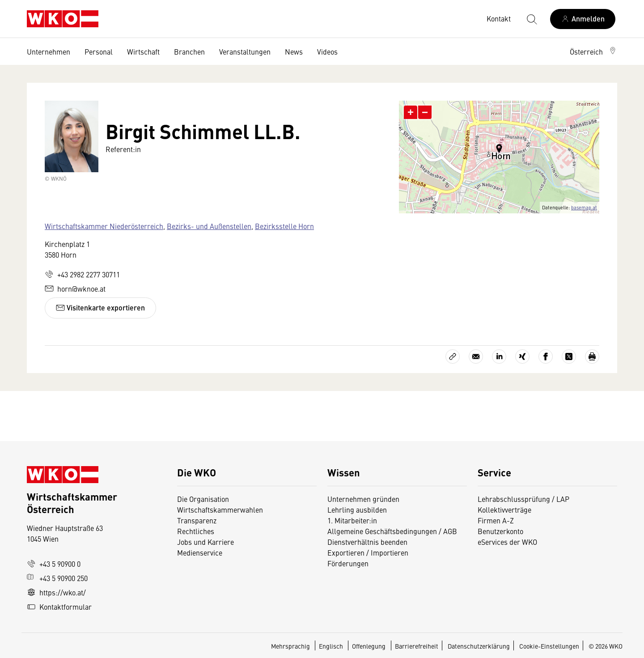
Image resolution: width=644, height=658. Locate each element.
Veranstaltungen (245, 51)
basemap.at (584, 207)
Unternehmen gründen (363, 499)
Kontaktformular (59, 607)
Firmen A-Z (496, 520)
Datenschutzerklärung (479, 646)
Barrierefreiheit (417, 646)
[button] (593, 51)
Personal (99, 51)
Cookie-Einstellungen (549, 646)
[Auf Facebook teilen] (546, 357)
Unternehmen (49, 51)
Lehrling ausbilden (357, 509)
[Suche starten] (531, 19)
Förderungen (348, 563)
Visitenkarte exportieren (100, 308)
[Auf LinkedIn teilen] (499, 357)
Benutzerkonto (500, 531)
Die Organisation (203, 499)
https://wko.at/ (56, 592)
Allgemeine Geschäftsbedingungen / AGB (392, 531)
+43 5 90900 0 (54, 564)
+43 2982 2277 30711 (82, 274)
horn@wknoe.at (75, 289)
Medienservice (200, 552)
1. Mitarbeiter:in (352, 520)
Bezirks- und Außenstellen (209, 226)
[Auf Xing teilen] (522, 357)
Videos (327, 51)
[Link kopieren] (453, 357)
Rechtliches (196, 531)
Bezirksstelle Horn (284, 226)
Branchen (189, 51)
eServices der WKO (507, 542)
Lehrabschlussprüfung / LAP (523, 499)
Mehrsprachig (291, 646)
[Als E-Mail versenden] (476, 357)
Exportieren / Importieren (368, 552)
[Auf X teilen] (569, 357)
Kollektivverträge (504, 509)
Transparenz (197, 520)
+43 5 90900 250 (57, 578)
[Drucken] (592, 357)
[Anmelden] (583, 19)
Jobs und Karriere (205, 542)
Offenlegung (369, 646)
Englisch (332, 646)
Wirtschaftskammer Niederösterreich (104, 226)
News (294, 51)
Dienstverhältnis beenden (367, 542)
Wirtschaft (143, 51)
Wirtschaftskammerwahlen (220, 509)
